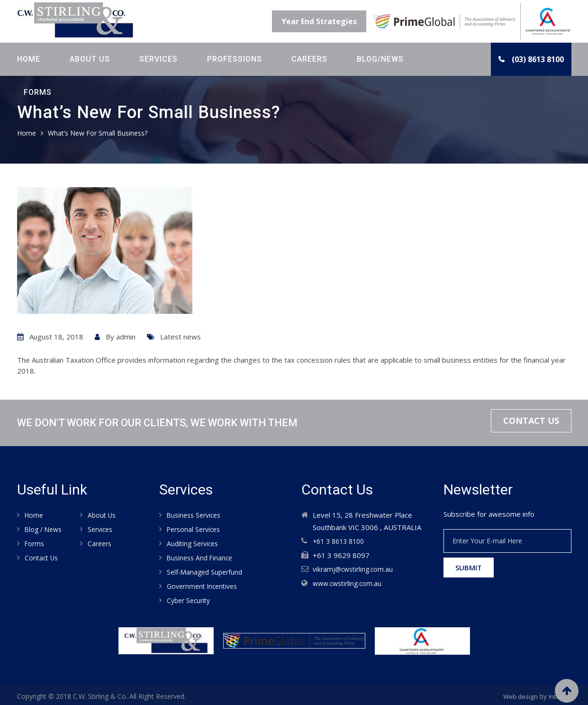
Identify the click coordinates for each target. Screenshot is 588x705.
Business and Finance (202, 556)
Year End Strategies (319, 21)
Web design (519, 693)
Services (158, 59)
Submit (469, 568)
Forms (38, 92)
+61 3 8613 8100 (341, 541)
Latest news (181, 337)
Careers (309, 59)
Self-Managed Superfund (207, 570)
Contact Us (526, 422)
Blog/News (380, 59)
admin (126, 337)
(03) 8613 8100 (538, 59)
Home (29, 59)
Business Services (196, 515)
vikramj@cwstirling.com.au (355, 568)
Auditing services (194, 542)
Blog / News (45, 529)
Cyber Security (190, 597)
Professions (235, 59)
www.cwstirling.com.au (349, 582)
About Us (90, 59)
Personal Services (196, 529)
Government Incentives (205, 584)
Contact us (43, 556)
